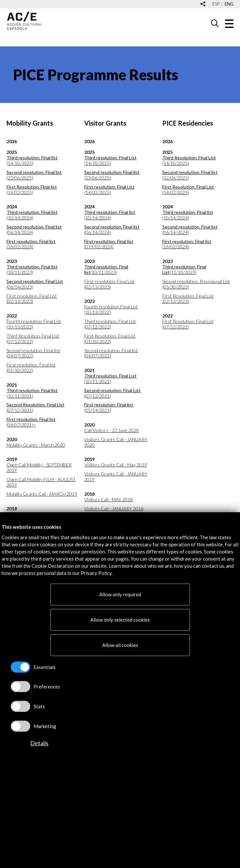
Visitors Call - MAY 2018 (108, 500)
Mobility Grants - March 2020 (36, 445)
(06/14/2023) (35, 284)
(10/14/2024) (32, 215)
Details (39, 743)
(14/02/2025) (32, 190)
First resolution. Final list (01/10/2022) (31, 368)
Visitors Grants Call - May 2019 (116, 465)
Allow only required (120, 594)
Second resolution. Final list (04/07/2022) (33, 353)
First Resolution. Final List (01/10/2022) (110, 339)
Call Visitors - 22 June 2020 (112, 430)
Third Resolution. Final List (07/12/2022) (33, 339)
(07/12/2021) (35, 408)
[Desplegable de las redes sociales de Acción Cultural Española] (203, 4)
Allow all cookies (120, 645)
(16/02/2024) (31, 244)
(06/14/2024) (34, 230)
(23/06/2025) (34, 175)
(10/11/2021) (32, 393)
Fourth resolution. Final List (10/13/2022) (34, 324)
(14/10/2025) (32, 161)
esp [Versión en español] (216, 4)
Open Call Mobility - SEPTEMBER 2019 (39, 468)
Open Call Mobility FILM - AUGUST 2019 (41, 482)
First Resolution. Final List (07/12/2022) (188, 324)
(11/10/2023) (184, 270)
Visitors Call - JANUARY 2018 (114, 509)
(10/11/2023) (32, 270)
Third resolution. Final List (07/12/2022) (110, 324)
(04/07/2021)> (31, 422)
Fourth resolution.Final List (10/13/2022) (111, 310)
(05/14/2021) (109, 408)
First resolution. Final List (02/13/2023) (32, 299)
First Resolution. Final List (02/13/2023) (188, 299)
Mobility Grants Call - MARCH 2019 (42, 494)
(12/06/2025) (190, 175)
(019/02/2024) (109, 244)
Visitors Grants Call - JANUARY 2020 (116, 442)
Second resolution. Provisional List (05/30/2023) (196, 284)
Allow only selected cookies (120, 620)
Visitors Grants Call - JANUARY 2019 (116, 477)
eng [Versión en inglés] (229, 4)
